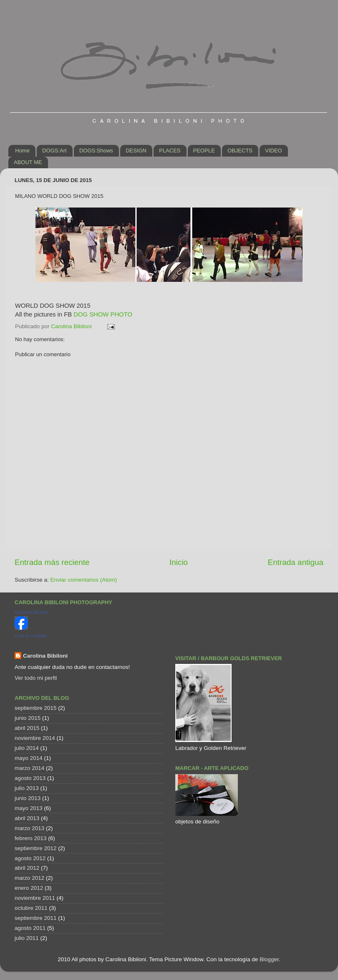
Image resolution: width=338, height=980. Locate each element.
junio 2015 (28, 718)
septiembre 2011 (36, 918)
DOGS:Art (54, 151)
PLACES (170, 151)
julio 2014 (27, 748)
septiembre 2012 (36, 848)
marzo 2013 (29, 828)
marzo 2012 (29, 878)
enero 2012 (29, 888)
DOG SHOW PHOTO (103, 314)
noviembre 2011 (35, 898)
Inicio (179, 562)
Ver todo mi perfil (36, 678)
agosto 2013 (30, 778)
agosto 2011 (30, 928)
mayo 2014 (29, 758)
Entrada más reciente (52, 562)
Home (22, 151)
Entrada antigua (296, 562)
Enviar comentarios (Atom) (84, 580)
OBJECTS (240, 151)
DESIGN (136, 151)
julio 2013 (27, 788)
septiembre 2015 (36, 708)
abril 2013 (27, 818)
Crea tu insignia (30, 636)
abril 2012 (27, 868)
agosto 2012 (30, 858)
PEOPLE (204, 151)
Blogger (269, 959)
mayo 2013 (29, 808)
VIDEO (273, 151)
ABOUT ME (28, 162)
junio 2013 (28, 798)
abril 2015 (27, 728)
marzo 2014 (29, 768)
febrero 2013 (31, 838)
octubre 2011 (31, 908)
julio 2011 (27, 938)
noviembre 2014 (35, 738)
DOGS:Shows (96, 151)
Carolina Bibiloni (31, 612)
